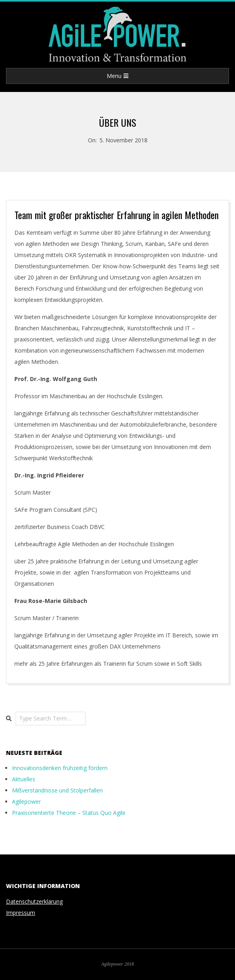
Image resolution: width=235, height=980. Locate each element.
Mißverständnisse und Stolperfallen (57, 790)
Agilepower (26, 801)
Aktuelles (24, 779)
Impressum (21, 913)
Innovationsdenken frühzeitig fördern (60, 768)
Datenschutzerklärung (34, 901)
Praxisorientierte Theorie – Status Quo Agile (69, 813)
